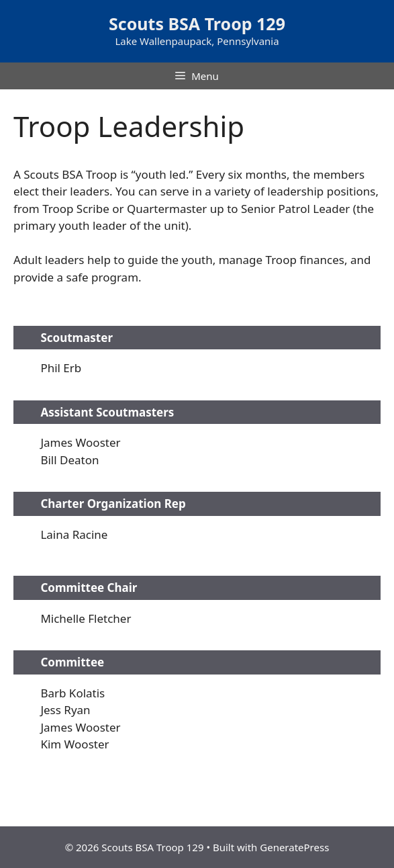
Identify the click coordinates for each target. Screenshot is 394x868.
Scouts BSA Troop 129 (197, 24)
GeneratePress (294, 847)
